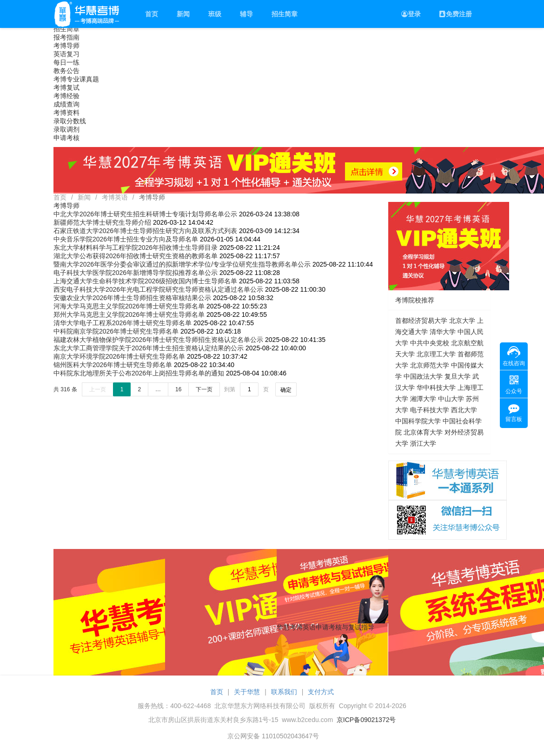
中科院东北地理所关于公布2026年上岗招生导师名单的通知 (139, 373)
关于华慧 (247, 692)
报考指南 (66, 37)
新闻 (183, 14)
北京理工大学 (436, 354)
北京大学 (462, 321)
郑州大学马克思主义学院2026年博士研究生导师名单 (129, 314)
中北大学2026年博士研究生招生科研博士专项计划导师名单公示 (145, 214)
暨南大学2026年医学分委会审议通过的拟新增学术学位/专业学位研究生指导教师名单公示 (182, 264)
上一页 (98, 389)
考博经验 (66, 96)
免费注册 (456, 14)
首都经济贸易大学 (421, 321)
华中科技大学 (436, 388)
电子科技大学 (430, 410)
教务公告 (66, 71)
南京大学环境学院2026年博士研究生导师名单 (119, 356)
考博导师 (66, 46)
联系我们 (284, 692)
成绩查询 (66, 104)
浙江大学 (423, 443)
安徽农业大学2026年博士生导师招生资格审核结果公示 (132, 298)
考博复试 (66, 87)
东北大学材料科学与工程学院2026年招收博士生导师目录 (136, 248)
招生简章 (285, 14)
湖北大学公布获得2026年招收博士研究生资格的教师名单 (136, 256)
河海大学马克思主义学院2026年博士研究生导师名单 (129, 306)
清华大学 (443, 332)
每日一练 (66, 62)
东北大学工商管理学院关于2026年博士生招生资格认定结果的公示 (149, 348)
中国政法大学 (423, 376)
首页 (152, 14)
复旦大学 (458, 376)
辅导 (246, 14)
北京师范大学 (430, 365)
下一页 (204, 389)
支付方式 (321, 692)
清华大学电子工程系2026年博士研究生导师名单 (123, 323)
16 (178, 389)
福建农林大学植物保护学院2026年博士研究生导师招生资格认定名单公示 (158, 340)
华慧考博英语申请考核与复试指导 (325, 627)
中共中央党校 (430, 343)
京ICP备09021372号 (366, 720)
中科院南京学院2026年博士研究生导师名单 (116, 331)
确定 (286, 390)
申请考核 (66, 138)
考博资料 (66, 113)
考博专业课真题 (76, 79)
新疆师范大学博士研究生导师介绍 (102, 222)
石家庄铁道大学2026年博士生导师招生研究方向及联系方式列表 (145, 231)
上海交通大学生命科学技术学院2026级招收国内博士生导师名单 (145, 281)
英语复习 (66, 54)
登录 (411, 14)
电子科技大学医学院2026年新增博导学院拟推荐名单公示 (136, 273)
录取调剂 (66, 129)
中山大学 (451, 399)
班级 (215, 14)
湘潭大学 (423, 399)
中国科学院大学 (418, 421)
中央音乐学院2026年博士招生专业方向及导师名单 (126, 239)
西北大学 (464, 410)
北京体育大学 (423, 432)
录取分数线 (70, 121)
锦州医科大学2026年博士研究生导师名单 (113, 365)
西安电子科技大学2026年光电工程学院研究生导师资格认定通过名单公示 (158, 289)
